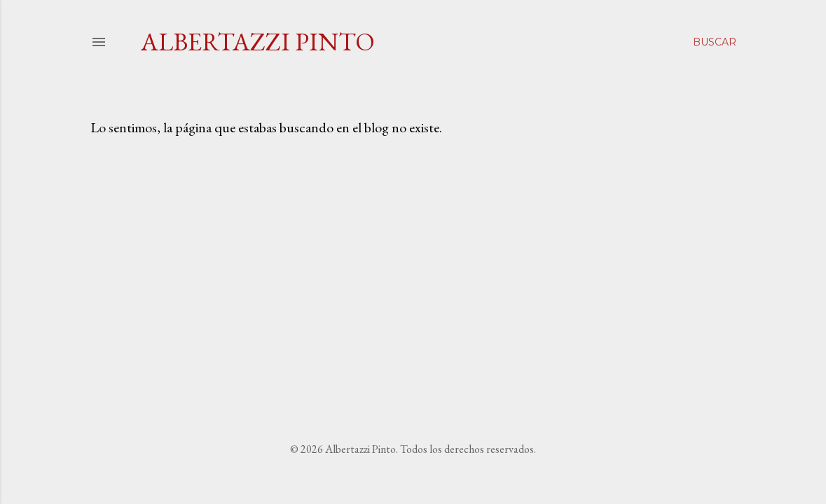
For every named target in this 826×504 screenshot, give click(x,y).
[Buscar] (715, 42)
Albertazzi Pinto (258, 42)
